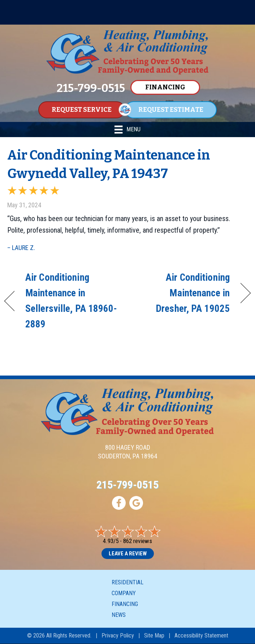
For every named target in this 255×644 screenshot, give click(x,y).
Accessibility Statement (201, 635)
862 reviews (138, 541)
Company (124, 593)
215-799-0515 (127, 485)
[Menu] (127, 130)
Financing (125, 604)
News (119, 615)
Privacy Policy (118, 635)
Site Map (154, 635)
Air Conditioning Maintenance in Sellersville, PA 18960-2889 (71, 301)
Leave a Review (128, 554)
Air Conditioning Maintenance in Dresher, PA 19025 (182, 293)
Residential (127, 582)
